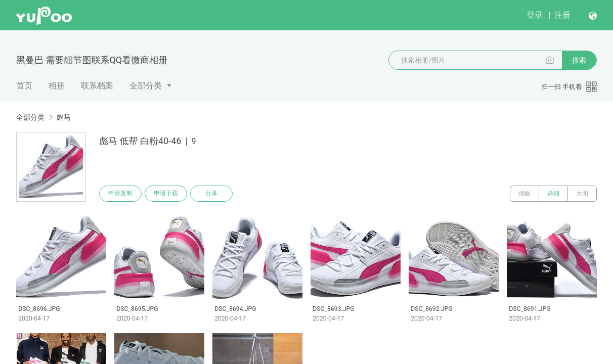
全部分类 (146, 86)
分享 (211, 194)
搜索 (579, 60)
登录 (535, 15)
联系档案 (97, 86)
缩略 (524, 194)
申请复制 (120, 194)
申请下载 (166, 194)
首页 (24, 86)
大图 (582, 194)
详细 (553, 194)
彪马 (63, 117)
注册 (562, 15)
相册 (57, 86)
